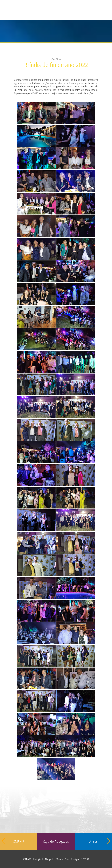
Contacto (103, 4)
